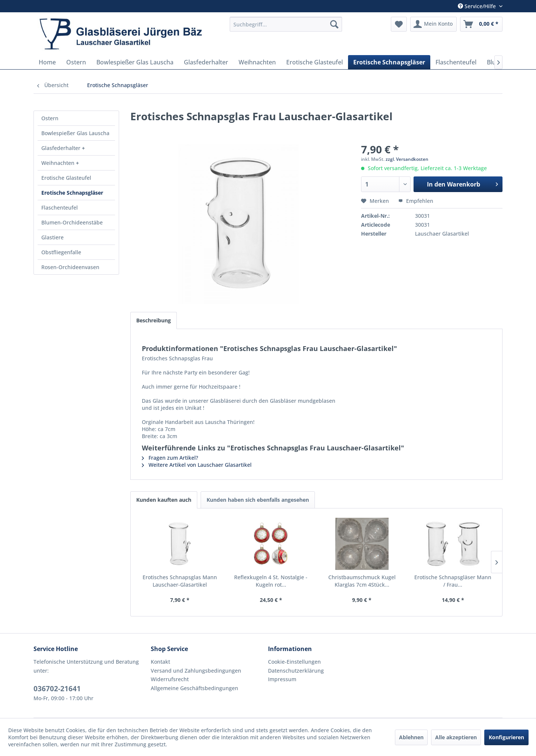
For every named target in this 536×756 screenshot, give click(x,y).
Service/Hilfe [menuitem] (478, 6)
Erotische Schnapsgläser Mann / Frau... (453, 581)
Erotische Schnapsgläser (72, 193)
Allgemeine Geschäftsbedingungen (194, 688)
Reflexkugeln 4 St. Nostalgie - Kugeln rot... (271, 581)
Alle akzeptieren (456, 737)
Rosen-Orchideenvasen (70, 267)
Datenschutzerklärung (296, 671)
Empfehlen (416, 201)
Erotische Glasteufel (66, 178)
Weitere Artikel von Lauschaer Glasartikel (197, 465)
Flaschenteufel (60, 208)
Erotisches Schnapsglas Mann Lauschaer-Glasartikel (180, 581)
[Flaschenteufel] (456, 62)
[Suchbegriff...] (286, 24)
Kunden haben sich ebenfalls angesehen (258, 500)
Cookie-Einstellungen (294, 662)
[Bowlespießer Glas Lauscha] (135, 62)
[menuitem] (286, 24)
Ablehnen (411, 737)
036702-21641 (57, 689)
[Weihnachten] (257, 62)
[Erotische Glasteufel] (315, 62)
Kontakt (160, 662)
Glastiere (52, 237)
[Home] (47, 62)
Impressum (282, 679)
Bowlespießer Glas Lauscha (75, 133)
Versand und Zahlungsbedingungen (196, 671)
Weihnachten (59, 163)
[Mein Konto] (433, 24)
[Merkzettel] (399, 24)
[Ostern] (76, 62)
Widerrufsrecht (170, 679)
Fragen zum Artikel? (170, 458)
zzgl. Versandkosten (407, 159)
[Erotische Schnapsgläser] (389, 62)
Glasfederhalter (62, 148)
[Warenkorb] (481, 24)
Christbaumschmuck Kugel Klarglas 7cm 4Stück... (362, 581)
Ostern (50, 118)
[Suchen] (334, 24)
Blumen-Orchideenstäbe (72, 222)
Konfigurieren (506, 737)
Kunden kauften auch (164, 500)
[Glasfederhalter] (206, 62)
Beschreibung (154, 320)
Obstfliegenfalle (61, 252)
